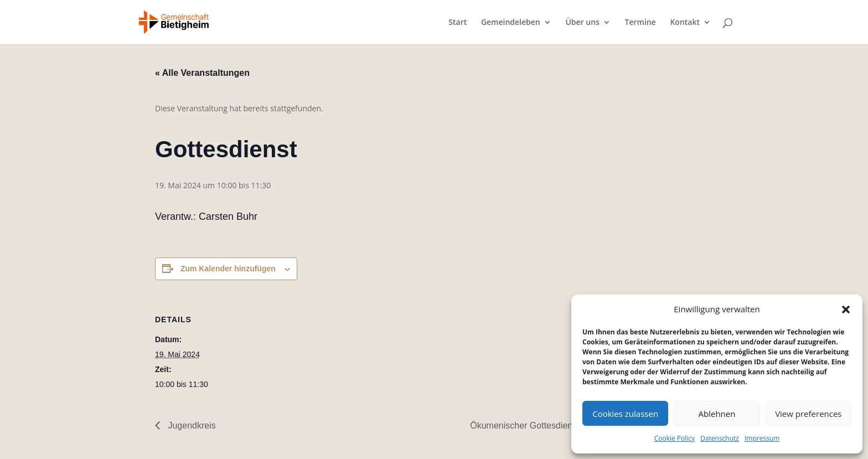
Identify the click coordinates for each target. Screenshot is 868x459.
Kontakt (685, 23)
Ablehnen (717, 414)
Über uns (582, 23)
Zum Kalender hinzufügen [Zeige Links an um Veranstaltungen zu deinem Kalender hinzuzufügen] (228, 269)
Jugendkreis (191, 426)
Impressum (762, 438)
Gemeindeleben (511, 23)
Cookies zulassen (625, 414)
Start (458, 23)
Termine (640, 23)
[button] (846, 310)
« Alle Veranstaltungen (202, 73)
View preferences (808, 414)
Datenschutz (720, 438)
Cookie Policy (675, 438)
